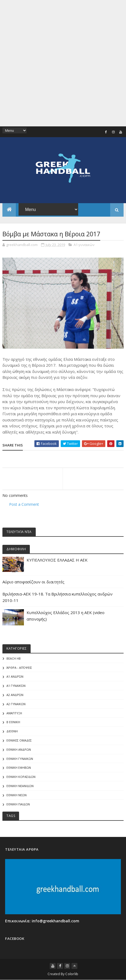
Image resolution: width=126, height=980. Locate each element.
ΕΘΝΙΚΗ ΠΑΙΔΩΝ (18, 804)
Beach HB (14, 658)
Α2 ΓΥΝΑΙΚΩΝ (16, 704)
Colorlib (72, 974)
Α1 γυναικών (84, 245)
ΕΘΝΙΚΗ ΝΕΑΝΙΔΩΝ (20, 786)
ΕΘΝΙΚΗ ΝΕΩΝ (17, 795)
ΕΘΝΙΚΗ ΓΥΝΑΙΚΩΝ (20, 759)
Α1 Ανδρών (15, 676)
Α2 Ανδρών (15, 695)
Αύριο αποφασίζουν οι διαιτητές (33, 582)
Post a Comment (24, 504)
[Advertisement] (63, 63)
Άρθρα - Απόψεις (19, 668)
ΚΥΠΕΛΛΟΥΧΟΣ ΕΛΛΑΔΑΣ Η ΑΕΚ (57, 560)
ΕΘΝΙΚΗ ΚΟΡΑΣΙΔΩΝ (21, 777)
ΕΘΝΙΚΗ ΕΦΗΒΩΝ (19, 768)
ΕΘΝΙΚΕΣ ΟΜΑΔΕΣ (19, 740)
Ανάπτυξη (14, 713)
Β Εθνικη (13, 722)
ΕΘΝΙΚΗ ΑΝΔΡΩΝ (19, 749)
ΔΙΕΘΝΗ (12, 731)
